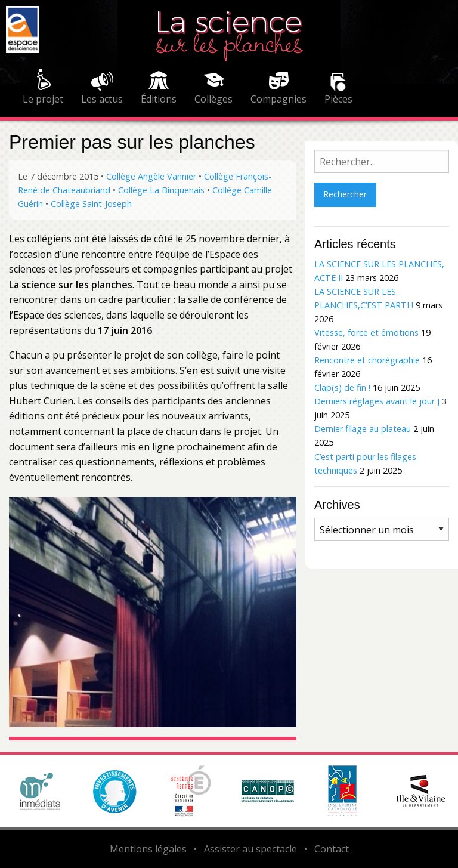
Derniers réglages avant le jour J (377, 401)
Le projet (43, 99)
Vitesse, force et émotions (366, 333)
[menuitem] (43, 88)
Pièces (338, 99)
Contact (332, 849)
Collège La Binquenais (161, 190)
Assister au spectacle (250, 849)
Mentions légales (148, 849)
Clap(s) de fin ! (342, 387)
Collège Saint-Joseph (91, 204)
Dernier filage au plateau (363, 429)
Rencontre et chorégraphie (367, 360)
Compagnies (278, 99)
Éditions (159, 99)
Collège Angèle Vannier (151, 176)
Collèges (213, 99)
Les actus (102, 99)
